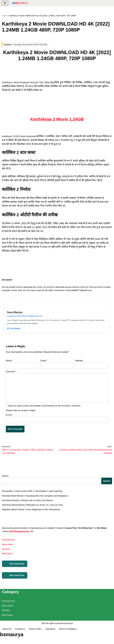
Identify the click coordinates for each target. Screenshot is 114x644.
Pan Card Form (15, 566)
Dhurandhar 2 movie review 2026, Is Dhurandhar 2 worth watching (33, 493)
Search (5, 478)
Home (4, 16)
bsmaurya (68, 636)
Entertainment (8, 542)
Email (44, 362)
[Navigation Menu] (5, 3)
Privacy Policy (36, 641)
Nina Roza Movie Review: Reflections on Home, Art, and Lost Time (33, 507)
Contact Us (20, 641)
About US (7, 641)
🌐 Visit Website (14, 329)
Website (79, 362)
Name (9, 362)
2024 (44, 636)
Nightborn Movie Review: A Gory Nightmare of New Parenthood (31, 512)
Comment (11, 373)
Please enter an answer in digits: (21, 412)
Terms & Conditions (69, 641)
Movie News (8, 547)
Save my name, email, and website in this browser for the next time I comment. (44, 407)
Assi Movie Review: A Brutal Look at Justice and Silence (28, 502)
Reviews (6, 551)
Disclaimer (51, 641)
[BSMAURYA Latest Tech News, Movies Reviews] (20, 3)
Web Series (7, 556)
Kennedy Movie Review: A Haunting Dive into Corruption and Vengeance (35, 498)
